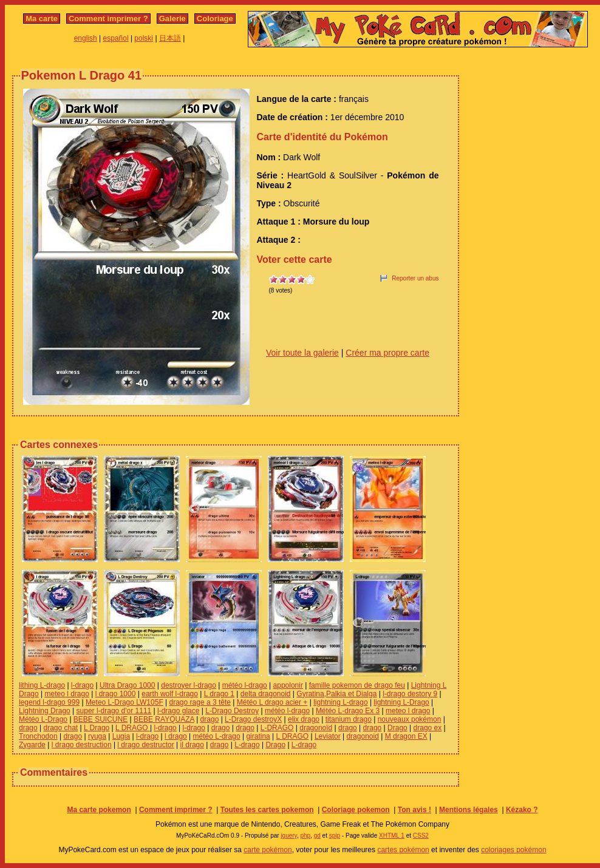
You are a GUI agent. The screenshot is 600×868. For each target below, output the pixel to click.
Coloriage (215, 19)
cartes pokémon (403, 850)
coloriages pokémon (513, 850)
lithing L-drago (42, 685)
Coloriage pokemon (356, 810)
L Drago (97, 728)
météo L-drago (217, 736)
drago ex (428, 728)
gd (317, 836)
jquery (289, 836)
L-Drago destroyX (253, 719)
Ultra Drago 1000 (127, 685)
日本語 (170, 38)
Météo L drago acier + (272, 702)
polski (144, 38)
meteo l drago (66, 694)
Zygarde (32, 745)
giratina (258, 736)
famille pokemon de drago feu (357, 685)
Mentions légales (469, 810)
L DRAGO (133, 728)
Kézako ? (522, 810)
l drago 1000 (116, 694)
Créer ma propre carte (387, 353)
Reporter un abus (415, 278)
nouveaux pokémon (410, 719)
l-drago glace (178, 711)
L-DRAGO (277, 728)
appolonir (288, 685)
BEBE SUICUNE (101, 719)
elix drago (304, 719)
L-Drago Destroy (232, 711)
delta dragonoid (266, 694)
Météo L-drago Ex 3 (348, 711)
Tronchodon (38, 736)
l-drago (82, 685)
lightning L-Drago (401, 702)
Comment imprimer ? (108, 19)
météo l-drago (245, 685)
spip (335, 836)
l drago (176, 736)
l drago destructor (145, 745)
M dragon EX (406, 736)
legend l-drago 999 (49, 702)
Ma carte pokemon (99, 810)
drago (210, 719)
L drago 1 (219, 694)
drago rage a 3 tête (200, 702)
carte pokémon (268, 850)
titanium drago (349, 719)
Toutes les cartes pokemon (267, 810)
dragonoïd (316, 728)
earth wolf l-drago (170, 694)
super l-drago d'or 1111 (114, 711)
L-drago (247, 745)
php (305, 836)
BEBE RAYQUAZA (164, 719)
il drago (192, 745)
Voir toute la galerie (302, 353)
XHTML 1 (392, 836)
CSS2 (421, 836)
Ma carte (42, 19)
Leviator (328, 736)
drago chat (61, 728)
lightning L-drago (340, 702)
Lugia (121, 736)
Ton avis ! (414, 810)
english (86, 38)
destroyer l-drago (189, 685)
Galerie (172, 19)
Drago (397, 728)
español (116, 38)
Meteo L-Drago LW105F (124, 702)
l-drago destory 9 (410, 694)
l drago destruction (82, 745)
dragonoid (362, 736)
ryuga (97, 736)
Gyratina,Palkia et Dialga (336, 694)
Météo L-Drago (43, 719)
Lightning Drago (45, 711)
